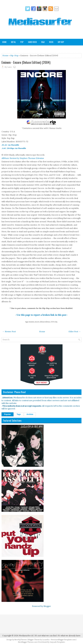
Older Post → (75, 332)
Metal (13, 42)
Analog (50, 48)
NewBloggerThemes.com (28, 642)
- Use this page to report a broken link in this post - (41, 315)
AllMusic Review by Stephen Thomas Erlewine (23, 158)
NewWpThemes (21, 640)
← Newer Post (9, 332)
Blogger (47, 606)
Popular (8, 414)
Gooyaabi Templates (57, 642)
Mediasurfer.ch (26, 636)
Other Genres (37, 48)
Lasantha (46, 640)
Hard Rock (32, 42)
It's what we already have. (69, 636)
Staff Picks (62, 48)
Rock (51, 42)
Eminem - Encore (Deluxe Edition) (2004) (26, 62)
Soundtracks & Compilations (15, 48)
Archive (30, 414)
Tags (19, 414)
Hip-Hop (61, 42)
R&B (43, 42)
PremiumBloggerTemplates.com (63, 640)
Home (4, 42)
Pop (22, 42)
